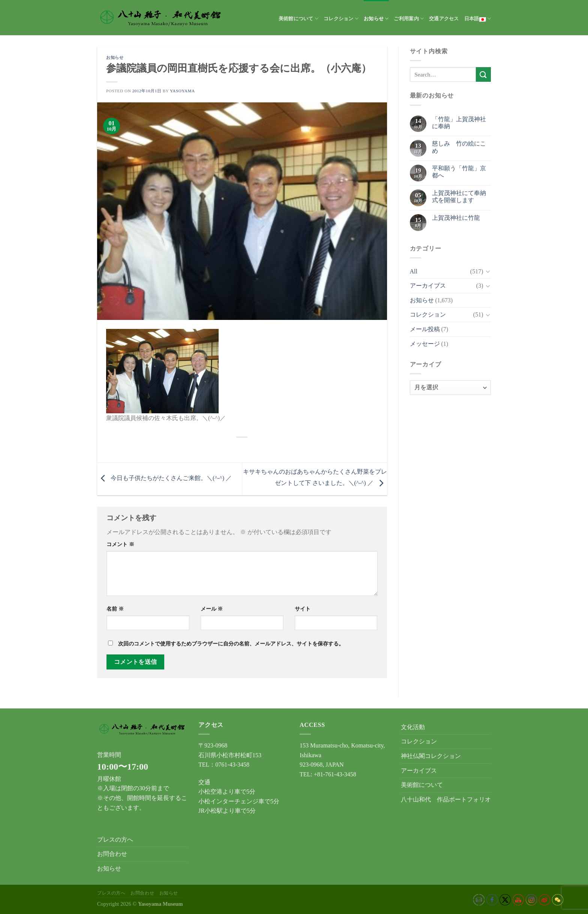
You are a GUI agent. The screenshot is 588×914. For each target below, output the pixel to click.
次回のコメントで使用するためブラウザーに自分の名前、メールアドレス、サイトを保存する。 (231, 644)
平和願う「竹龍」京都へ (459, 172)
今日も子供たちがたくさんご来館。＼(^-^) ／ (164, 478)
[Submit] (483, 74)
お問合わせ (112, 854)
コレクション (341, 19)
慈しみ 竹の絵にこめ (459, 147)
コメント (120, 544)
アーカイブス (428, 286)
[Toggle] (488, 271)
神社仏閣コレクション (431, 756)
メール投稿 (425, 329)
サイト (303, 609)
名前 (115, 609)
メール (212, 609)
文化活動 (413, 727)
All (414, 271)
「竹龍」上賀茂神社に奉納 (459, 123)
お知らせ (376, 19)
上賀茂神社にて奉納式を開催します (459, 197)
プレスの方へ (115, 840)
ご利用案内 (409, 19)
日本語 (478, 19)
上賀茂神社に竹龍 (456, 218)
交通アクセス (444, 19)
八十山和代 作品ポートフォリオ (446, 799)
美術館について (298, 19)
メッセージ (425, 344)
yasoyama (182, 91)
